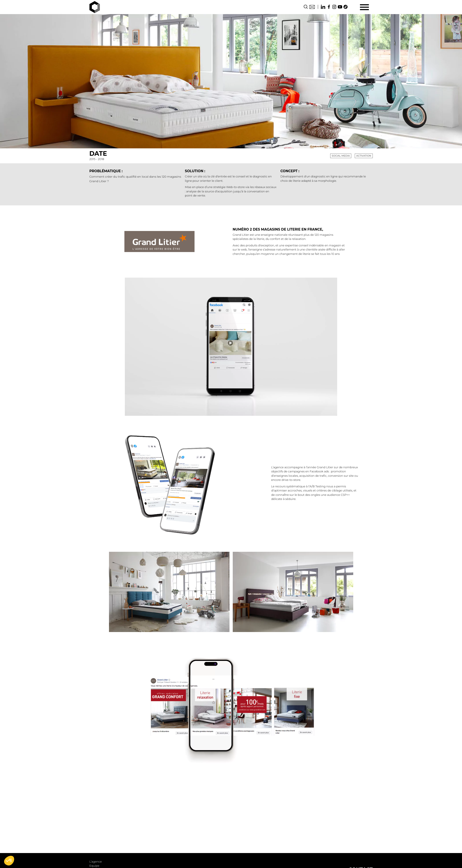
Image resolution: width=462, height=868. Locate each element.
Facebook (329, 7)
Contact (312, 7)
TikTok (346, 7)
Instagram (334, 7)
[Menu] (364, 7)
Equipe (94, 866)
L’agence (96, 861)
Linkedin (323, 7)
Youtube (340, 7)
